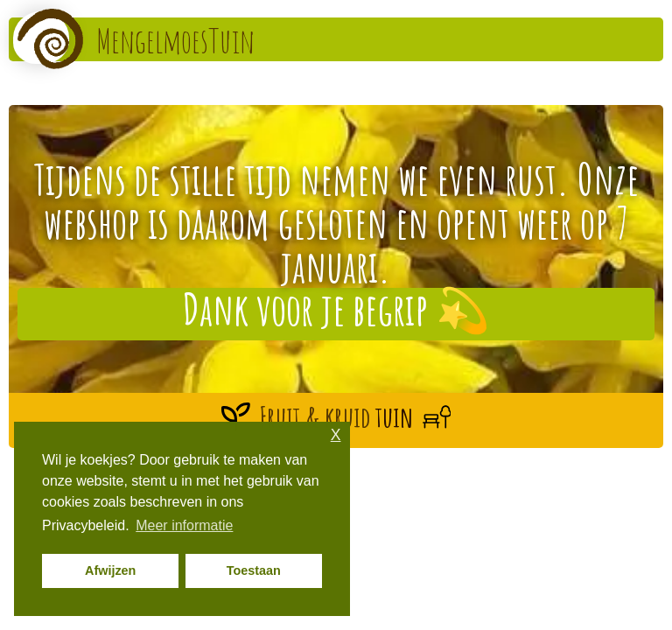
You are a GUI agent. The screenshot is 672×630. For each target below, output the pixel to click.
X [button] (336, 435)
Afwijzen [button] (110, 570)
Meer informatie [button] (184, 525)
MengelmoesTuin (175, 40)
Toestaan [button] (254, 570)
